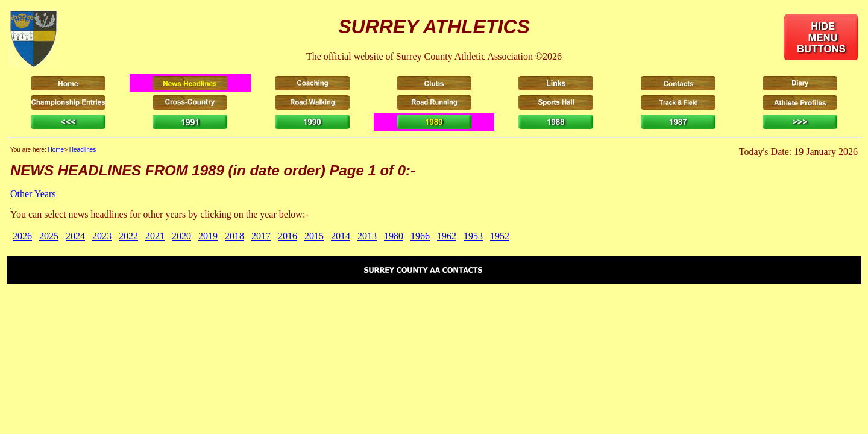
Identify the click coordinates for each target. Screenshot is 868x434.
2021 (155, 236)
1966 (420, 236)
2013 (367, 236)
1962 (447, 236)
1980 (394, 236)
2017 (261, 236)
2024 (75, 236)
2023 (102, 236)
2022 (128, 236)
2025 (49, 236)
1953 (473, 236)
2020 (181, 236)
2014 (341, 236)
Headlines (83, 150)
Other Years (33, 194)
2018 (234, 236)
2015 (314, 236)
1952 (500, 236)
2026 (22, 236)
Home (56, 150)
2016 (288, 236)
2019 (208, 236)
